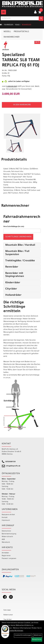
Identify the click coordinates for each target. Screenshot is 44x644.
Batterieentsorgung (9, 534)
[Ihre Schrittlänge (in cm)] (22, 231)
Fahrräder (9, 25)
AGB (3, 540)
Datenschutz (6, 531)
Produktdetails (21, 32)
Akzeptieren (37, 640)
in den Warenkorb (22, 105)
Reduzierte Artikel (8, 515)
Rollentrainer (8, 615)
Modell (7, 32)
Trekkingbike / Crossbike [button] (20, 261)
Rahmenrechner (11, 37)
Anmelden (5, 553)
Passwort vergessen (9, 559)
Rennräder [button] (12, 267)
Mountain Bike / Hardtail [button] (20, 245)
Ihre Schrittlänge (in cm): (14, 227)
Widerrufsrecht (7, 537)
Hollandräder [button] (13, 295)
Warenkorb (6, 542)
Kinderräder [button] (13, 283)
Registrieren (6, 556)
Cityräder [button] (11, 289)
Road (17, 25)
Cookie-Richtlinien (16, 631)
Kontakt (5, 518)
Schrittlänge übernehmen (18, 237)
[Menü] (4, 12)
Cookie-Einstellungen (23, 635)
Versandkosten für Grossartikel (18, 89)
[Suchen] (41, 19)
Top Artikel (7, 620)
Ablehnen (38, 635)
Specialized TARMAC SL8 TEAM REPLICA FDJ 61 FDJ (21, 60)
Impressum (6, 520)
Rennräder (26, 25)
